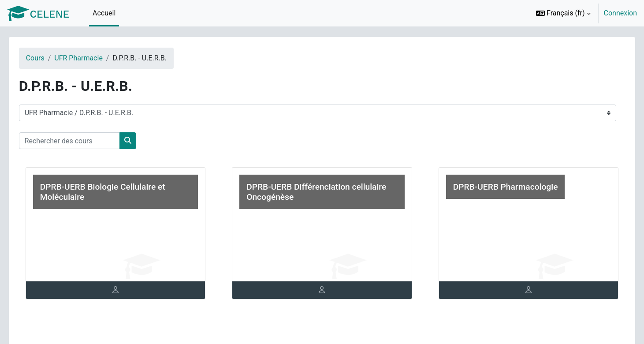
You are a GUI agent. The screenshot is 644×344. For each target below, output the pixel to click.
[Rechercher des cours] (82, 141)
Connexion (620, 13)
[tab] (124, 290)
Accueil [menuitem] (104, 13)
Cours (48, 58)
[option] (584, 13)
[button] (563, 13)
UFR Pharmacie (91, 58)
